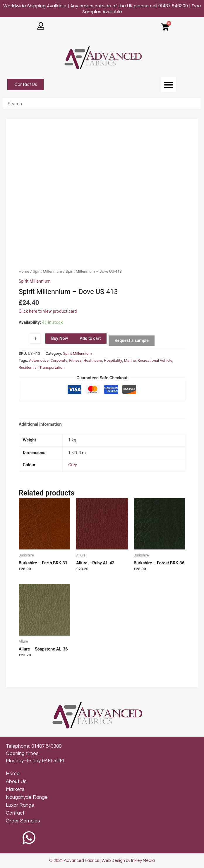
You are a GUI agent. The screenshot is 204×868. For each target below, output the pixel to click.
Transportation (52, 367)
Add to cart (90, 338)
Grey (72, 465)
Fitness (75, 360)
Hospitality (113, 360)
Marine (130, 360)
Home (24, 271)
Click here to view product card (48, 311)
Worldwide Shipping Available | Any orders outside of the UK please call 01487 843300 (102, 9)
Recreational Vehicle (155, 360)
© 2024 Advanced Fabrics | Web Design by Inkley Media (102, 861)
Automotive (39, 360)
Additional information (40, 424)
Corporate (59, 360)
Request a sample (131, 340)
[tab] (40, 424)
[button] (168, 85)
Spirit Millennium (47, 271)
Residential (28, 367)
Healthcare (93, 360)
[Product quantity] (35, 339)
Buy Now (60, 338)
